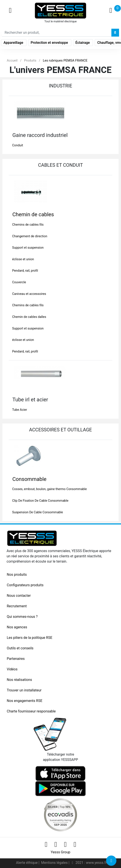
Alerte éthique (27, 863)
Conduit (18, 145)
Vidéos (12, 669)
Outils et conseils (20, 648)
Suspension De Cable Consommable (37, 512)
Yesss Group (60, 852)
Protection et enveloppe (50, 43)
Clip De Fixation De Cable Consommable (40, 501)
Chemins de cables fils (28, 225)
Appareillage (14, 43)
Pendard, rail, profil (25, 271)
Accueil (12, 60)
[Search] (57, 33)
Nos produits (17, 575)
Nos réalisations (19, 680)
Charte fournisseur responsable (31, 711)
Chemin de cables (33, 214)
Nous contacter (19, 596)
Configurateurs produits (25, 585)
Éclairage (83, 43)
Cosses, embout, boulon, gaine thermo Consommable (49, 489)
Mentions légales (55, 863)
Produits (30, 60)
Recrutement (17, 606)
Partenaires (16, 659)
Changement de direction (30, 236)
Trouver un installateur (24, 690)
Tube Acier (19, 410)
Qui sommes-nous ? (22, 617)
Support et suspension (28, 248)
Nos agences (17, 627)
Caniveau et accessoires (29, 294)
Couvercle (19, 282)
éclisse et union (23, 259)
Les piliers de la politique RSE (30, 638)
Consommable (29, 479)
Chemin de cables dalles (29, 317)
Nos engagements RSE (25, 701)
